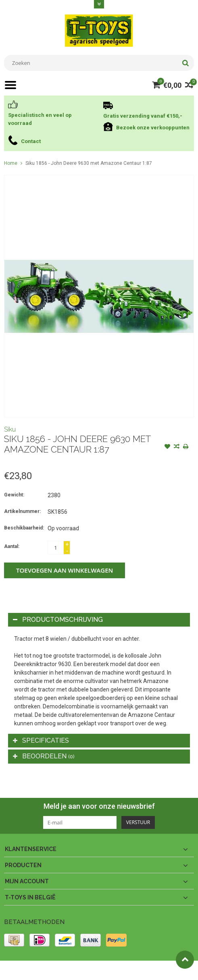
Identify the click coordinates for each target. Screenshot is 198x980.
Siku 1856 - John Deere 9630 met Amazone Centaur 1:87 (89, 163)
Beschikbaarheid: (24, 528)
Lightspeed (164, 970)
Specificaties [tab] (41, 740)
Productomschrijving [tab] (58, 620)
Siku (10, 429)
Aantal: (12, 546)
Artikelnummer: (22, 511)
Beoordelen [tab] (44, 756)
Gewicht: (14, 495)
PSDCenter (109, 970)
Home (11, 163)
